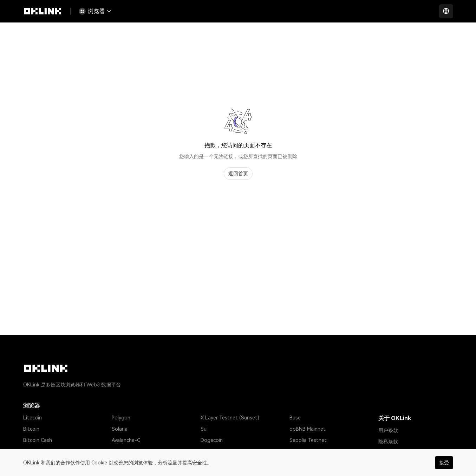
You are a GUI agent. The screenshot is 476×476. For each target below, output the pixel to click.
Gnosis (208, 451)
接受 (444, 463)
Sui (204, 429)
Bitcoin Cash (38, 440)
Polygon (121, 418)
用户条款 (388, 430)
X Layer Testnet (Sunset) (230, 418)
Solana (120, 429)
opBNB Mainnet (308, 429)
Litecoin (32, 418)
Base (295, 418)
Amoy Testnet (306, 451)
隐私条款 (388, 442)
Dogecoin (212, 440)
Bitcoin (31, 429)
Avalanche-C (126, 440)
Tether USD (37, 451)
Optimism (123, 451)
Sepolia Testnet (308, 440)
